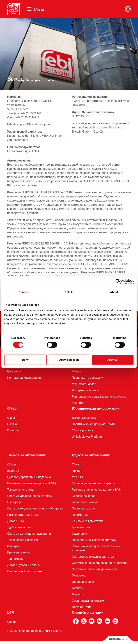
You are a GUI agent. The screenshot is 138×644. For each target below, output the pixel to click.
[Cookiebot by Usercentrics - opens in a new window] (118, 281)
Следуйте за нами (88, 612)
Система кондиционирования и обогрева (35, 508)
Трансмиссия (16, 558)
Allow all (113, 360)
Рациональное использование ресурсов (99, 396)
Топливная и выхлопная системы (94, 539)
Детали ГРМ (15, 521)
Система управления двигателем (30, 495)
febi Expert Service (84, 384)
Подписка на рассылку (87, 377)
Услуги (76, 371)
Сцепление (79, 533)
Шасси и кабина (83, 581)
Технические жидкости (23, 539)
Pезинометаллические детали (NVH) (96, 489)
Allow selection (69, 360)
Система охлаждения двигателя (29, 533)
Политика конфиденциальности (93, 424)
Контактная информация (24, 377)
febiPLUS (13, 470)
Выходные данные (84, 417)
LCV (11, 612)
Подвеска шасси (83, 508)
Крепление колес (19, 552)
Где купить (14, 371)
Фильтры (13, 546)
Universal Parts (82, 606)
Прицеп (77, 470)
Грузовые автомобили (91, 454)
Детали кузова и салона (23, 565)
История (13, 430)
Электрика (14, 502)
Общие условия (82, 430)
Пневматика (80, 514)
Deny (25, 360)
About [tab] (114, 292)
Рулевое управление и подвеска (29, 477)
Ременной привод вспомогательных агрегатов (96, 548)
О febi (12, 408)
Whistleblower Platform (87, 436)
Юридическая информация (96, 408)
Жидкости (79, 594)
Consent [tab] (24, 292)
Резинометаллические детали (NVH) (32, 483)
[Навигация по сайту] (35, 9)
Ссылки (12, 424)
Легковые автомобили (27, 454)
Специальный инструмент (25, 571)
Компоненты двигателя (23, 514)
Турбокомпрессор (19, 527)
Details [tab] (69, 292)
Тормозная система (20, 489)
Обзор (11, 464)
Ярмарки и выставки (86, 390)
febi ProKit (79, 402)
